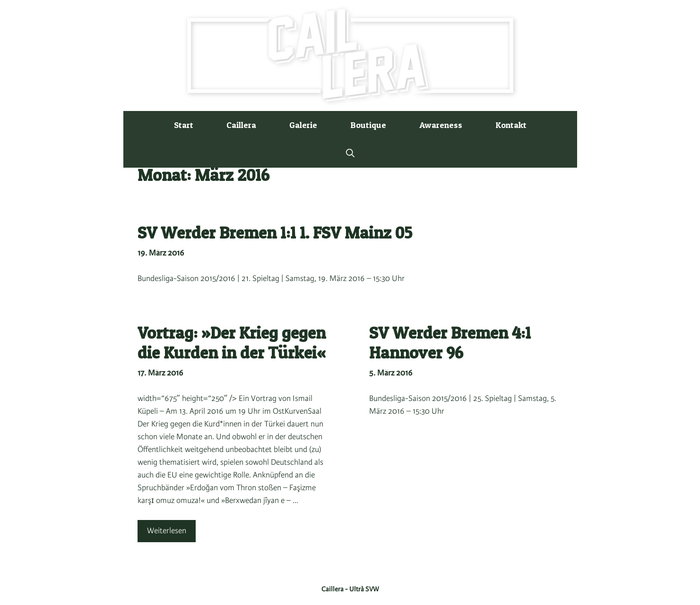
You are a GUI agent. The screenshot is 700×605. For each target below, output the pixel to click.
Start (184, 125)
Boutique (368, 125)
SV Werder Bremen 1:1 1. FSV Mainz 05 (275, 233)
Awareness (441, 125)
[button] (350, 153)
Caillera (241, 125)
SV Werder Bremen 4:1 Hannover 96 (450, 343)
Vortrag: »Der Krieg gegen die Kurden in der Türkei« (232, 343)
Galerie (303, 125)
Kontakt (511, 125)
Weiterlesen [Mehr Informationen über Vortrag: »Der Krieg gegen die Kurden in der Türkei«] (167, 531)
